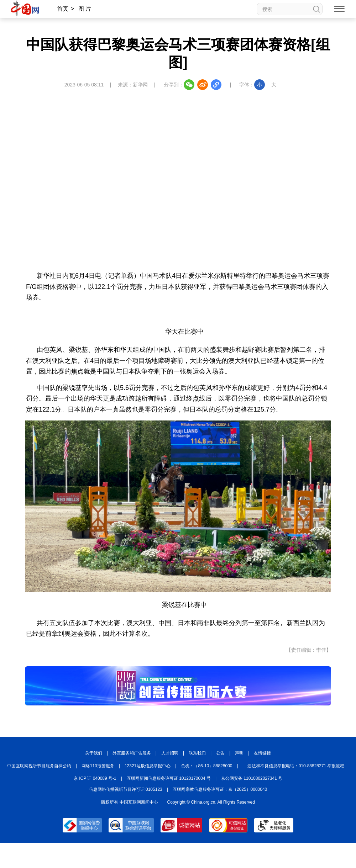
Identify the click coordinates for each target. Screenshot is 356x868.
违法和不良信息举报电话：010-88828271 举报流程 (296, 766)
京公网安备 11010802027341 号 (252, 778)
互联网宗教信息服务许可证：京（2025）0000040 (220, 789)
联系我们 (197, 753)
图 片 (85, 9)
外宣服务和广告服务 (132, 753)
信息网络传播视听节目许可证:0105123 (126, 789)
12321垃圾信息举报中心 (148, 766)
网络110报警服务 (98, 766)
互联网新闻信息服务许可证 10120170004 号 (169, 778)
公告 (220, 753)
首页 (63, 9)
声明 (239, 753)
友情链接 (262, 753)
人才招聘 (170, 753)
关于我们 (94, 753)
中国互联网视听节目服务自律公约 (39, 766)
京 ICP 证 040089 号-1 (95, 778)
